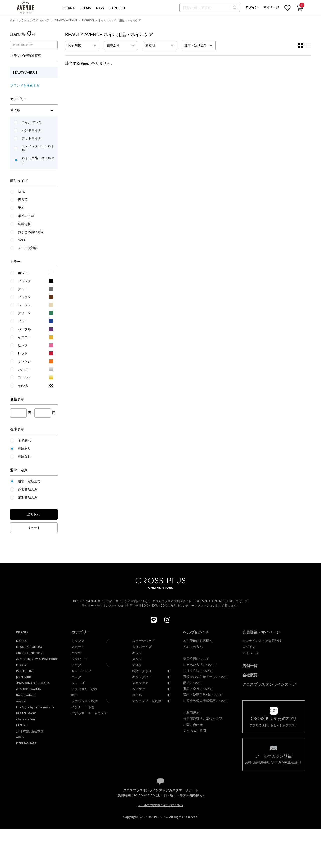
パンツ (76, 653)
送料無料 (24, 224)
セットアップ (81, 671)
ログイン (252, 7)
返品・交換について (198, 689)
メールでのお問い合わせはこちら (160, 805)
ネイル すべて (32, 122)
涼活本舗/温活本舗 (30, 731)
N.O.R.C (22, 641)
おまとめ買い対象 (31, 232)
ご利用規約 (191, 713)
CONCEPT (117, 8)
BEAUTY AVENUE (66, 20)
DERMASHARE (26, 743)
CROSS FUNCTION (29, 653)
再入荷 (23, 200)
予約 (21, 208)
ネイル (102, 20)
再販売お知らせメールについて (206, 677)
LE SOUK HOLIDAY (29, 647)
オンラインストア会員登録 (262, 641)
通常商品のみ (28, 489)
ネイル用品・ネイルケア (126, 20)
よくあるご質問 (194, 731)
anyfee (21, 701)
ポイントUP (27, 216)
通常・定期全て (29, 481)
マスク (137, 665)
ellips (20, 737)
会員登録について (196, 659)
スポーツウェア (144, 641)
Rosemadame (26, 695)
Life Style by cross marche (35, 707)
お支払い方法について (199, 665)
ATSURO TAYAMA (28, 689)
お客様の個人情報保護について (206, 701)
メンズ (137, 659)
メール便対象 (28, 248)
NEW (100, 8)
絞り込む (34, 514)
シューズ (78, 683)
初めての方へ (193, 647)
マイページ (271, 7)
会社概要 (250, 675)
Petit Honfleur (26, 671)
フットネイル (31, 138)
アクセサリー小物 (85, 689)
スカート (78, 647)
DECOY (21, 665)
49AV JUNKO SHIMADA (33, 683)
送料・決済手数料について (203, 695)
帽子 (75, 695)
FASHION (88, 20)
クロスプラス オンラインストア (30, 20)
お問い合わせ (193, 725)
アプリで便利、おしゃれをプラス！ (274, 722)
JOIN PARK (24, 677)
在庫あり (24, 448)
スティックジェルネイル (38, 148)
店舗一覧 (250, 666)
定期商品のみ (28, 497)
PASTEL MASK (26, 713)
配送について (193, 683)
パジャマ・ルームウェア (89, 713)
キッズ (137, 653)
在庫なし (24, 456)
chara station (25, 719)
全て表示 (24, 440)
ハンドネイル (31, 130)
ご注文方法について (198, 671)
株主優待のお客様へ (198, 641)
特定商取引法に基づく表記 (203, 719)
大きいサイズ (142, 647)
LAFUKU (22, 725)
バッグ (76, 677)
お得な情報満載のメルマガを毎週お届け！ (274, 759)
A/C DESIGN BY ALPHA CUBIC (37, 659)
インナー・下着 (83, 707)
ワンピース (80, 659)
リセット (34, 528)
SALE (22, 240)
